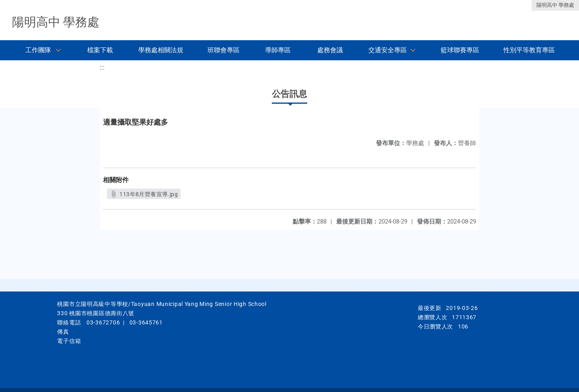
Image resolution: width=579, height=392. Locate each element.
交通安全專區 (388, 50)
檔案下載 (100, 50)
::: (102, 67)
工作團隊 (38, 50)
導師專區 (278, 50)
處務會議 (330, 50)
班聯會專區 (224, 50)
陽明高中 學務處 (555, 5)
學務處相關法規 (161, 50)
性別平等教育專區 (529, 50)
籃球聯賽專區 (460, 50)
